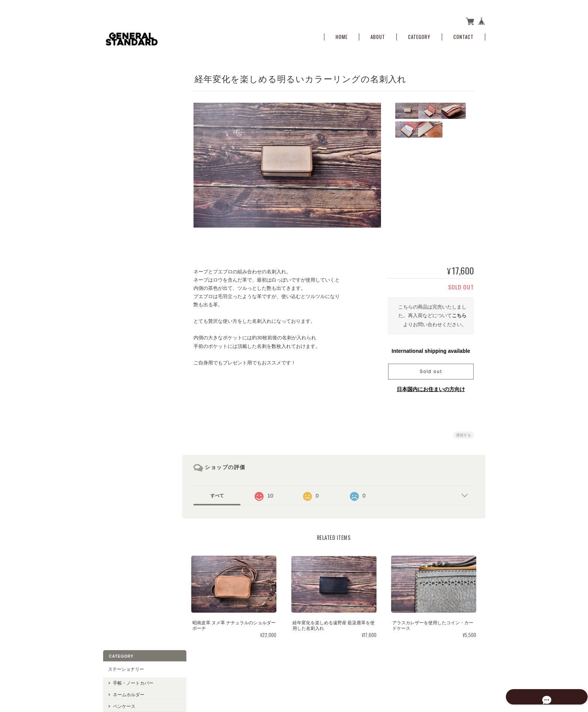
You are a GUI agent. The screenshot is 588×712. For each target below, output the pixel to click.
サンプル (117, 211)
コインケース (126, 159)
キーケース (119, 339)
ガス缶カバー (126, 258)
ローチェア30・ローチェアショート (140, 290)
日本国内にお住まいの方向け (431, 387)
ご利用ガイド (121, 375)
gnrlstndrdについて (352, 675)
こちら (459, 313)
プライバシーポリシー (402, 675)
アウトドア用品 (123, 227)
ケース (119, 186)
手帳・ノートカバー (133, 92)
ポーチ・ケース (123, 172)
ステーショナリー (126, 79)
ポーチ (119, 198)
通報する (463, 433)
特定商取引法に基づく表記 (135, 391)
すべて (220, 493)
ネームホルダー (128, 104)
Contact (463, 35)
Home (342, 35)
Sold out (431, 369)
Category (419, 35)
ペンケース (124, 115)
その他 (114, 323)
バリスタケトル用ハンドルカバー (139, 244)
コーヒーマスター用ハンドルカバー (139, 273)
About (378, 35)
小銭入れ (117, 145)
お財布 (114, 129)
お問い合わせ (121, 407)
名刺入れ (117, 307)
